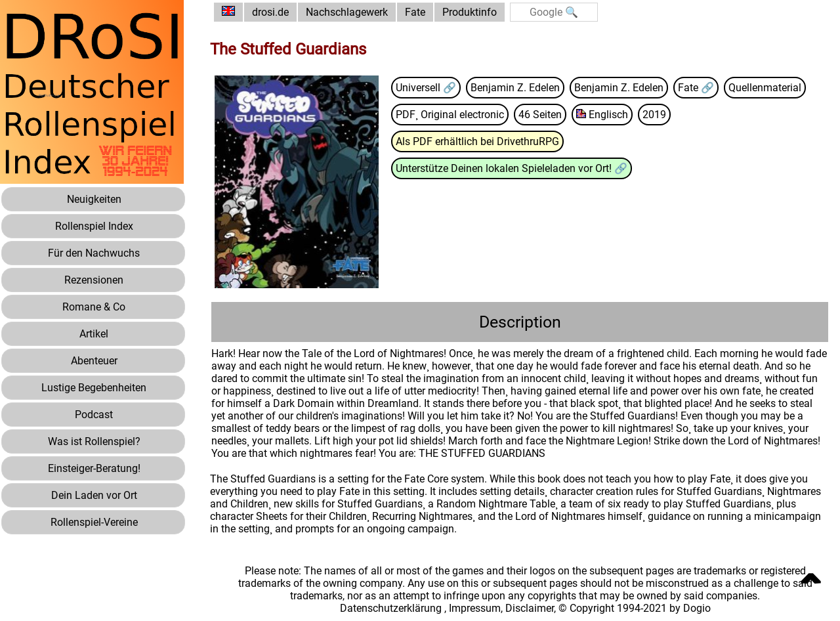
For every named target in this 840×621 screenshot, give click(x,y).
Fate (415, 12)
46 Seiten (540, 115)
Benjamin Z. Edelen (515, 88)
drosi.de (270, 12)
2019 (654, 115)
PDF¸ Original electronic (450, 115)
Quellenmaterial (765, 88)
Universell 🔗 (426, 88)
